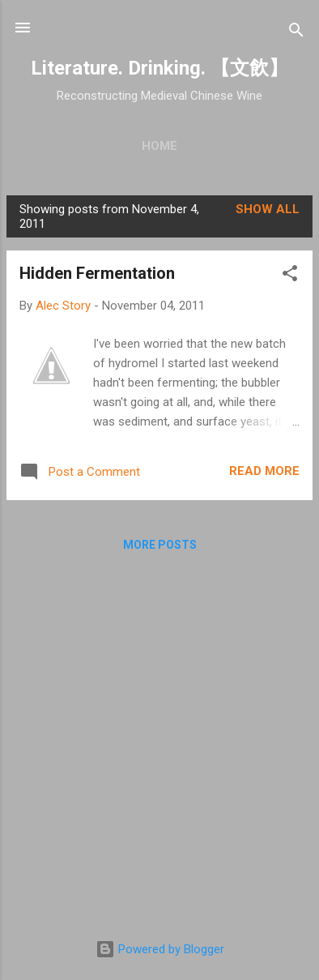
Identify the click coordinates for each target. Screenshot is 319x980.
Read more (264, 471)
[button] (290, 276)
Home (159, 146)
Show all (268, 209)
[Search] (296, 33)
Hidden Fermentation (97, 273)
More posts (160, 545)
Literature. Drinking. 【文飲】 (159, 68)
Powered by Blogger (160, 949)
